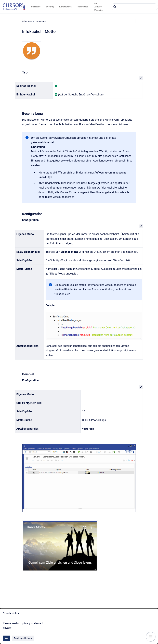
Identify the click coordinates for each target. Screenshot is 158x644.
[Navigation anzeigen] (151, 637)
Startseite (36, 7)
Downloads (83, 7)
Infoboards (41, 21)
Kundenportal (66, 7)
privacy (7, 628)
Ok (7, 638)
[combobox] (134, 7)
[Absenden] (115, 7)
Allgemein (27, 21)
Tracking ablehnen (23, 638)
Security (50, 7)
